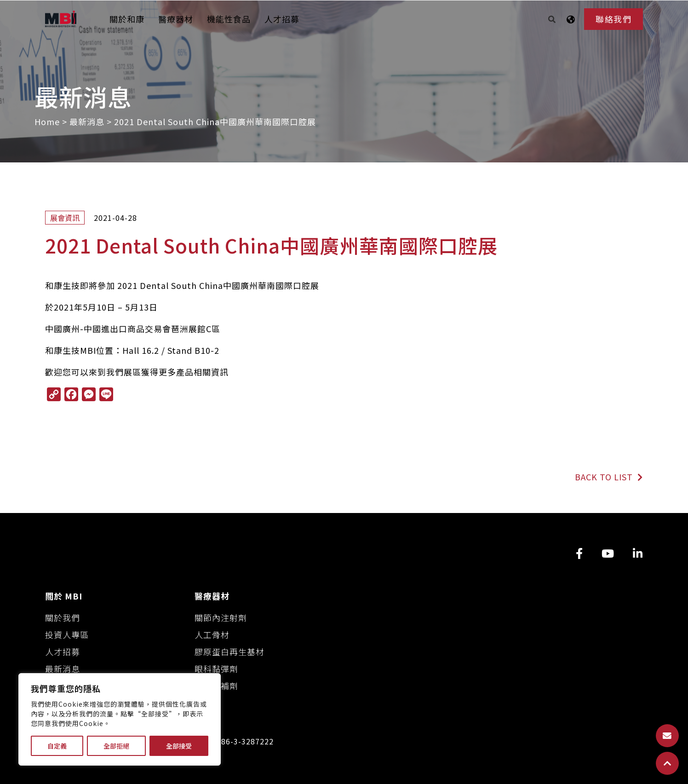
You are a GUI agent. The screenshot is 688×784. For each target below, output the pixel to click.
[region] (120, 719)
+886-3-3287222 (243, 741)
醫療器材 (176, 19)
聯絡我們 (613, 19)
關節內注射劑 (221, 617)
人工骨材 (212, 634)
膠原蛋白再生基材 (229, 651)
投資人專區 (67, 634)
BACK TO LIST (609, 477)
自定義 (57, 746)
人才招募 (282, 19)
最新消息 (87, 121)
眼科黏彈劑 (216, 669)
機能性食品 (229, 19)
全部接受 (179, 746)
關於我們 (63, 617)
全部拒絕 (116, 746)
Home (47, 121)
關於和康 (127, 19)
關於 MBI (64, 596)
